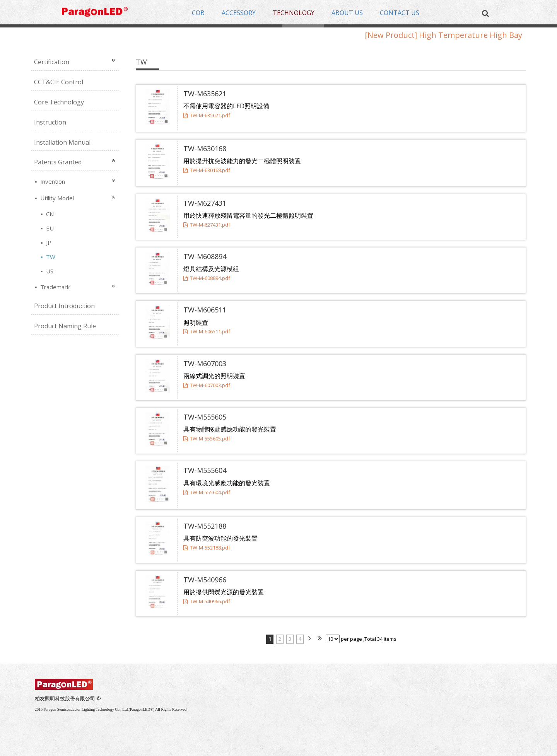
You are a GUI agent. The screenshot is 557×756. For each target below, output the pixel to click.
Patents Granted (58, 162)
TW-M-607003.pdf (207, 385)
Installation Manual (62, 142)
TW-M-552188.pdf (207, 548)
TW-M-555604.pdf (207, 492)
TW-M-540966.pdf (207, 601)
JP (48, 242)
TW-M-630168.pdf (207, 170)
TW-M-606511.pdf (207, 331)
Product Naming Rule (65, 326)
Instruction (50, 122)
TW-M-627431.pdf (207, 225)
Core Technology (59, 102)
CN (49, 214)
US (49, 271)
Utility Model (56, 198)
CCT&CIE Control (59, 82)
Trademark (54, 287)
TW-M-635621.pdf (207, 115)
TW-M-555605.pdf (207, 439)
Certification (52, 62)
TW (50, 257)
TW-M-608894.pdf (207, 278)
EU (49, 228)
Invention (52, 181)
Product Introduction (64, 306)
